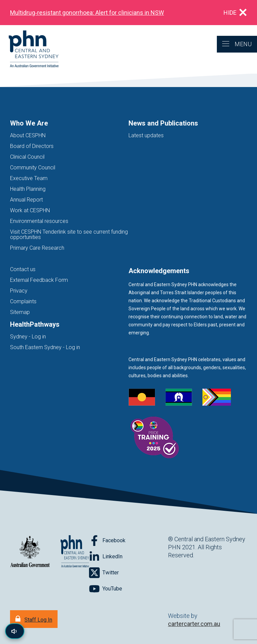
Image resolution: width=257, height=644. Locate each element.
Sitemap (20, 312)
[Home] (29, 49)
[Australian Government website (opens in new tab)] (30, 552)
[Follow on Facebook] (107, 541)
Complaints (23, 301)
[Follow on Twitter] (104, 573)
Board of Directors (32, 146)
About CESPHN (28, 135)
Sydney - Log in (28, 337)
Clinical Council (27, 157)
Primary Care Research (37, 248)
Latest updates (146, 135)
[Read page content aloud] (15, 631)
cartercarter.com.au (194, 624)
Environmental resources (39, 221)
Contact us (23, 269)
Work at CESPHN (30, 210)
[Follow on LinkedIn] (106, 557)
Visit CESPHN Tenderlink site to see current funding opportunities (69, 234)
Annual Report (26, 200)
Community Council (33, 168)
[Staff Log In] (34, 619)
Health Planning (28, 189)
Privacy (19, 291)
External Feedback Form (39, 280)
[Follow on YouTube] (106, 589)
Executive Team (29, 178)
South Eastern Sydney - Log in (45, 347)
